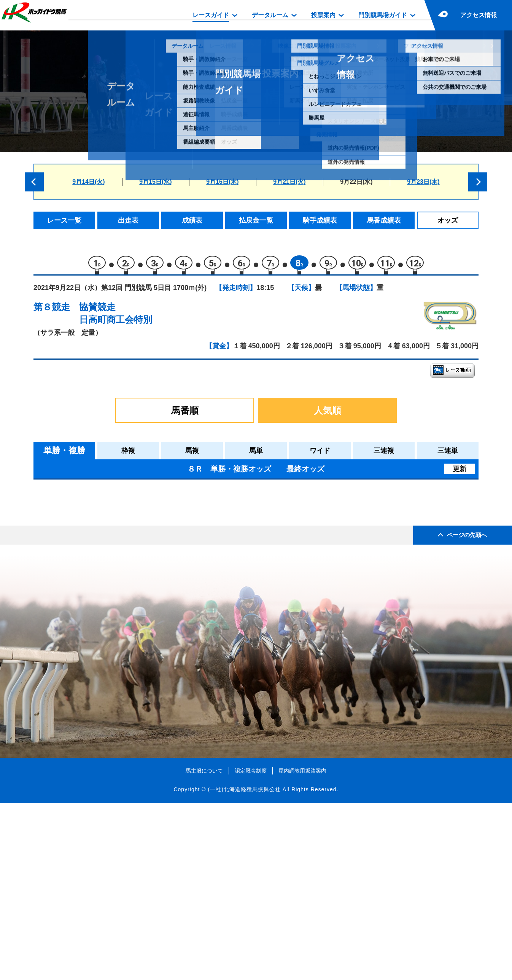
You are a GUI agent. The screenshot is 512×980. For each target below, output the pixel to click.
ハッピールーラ (107, 514)
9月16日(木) (222, 182)
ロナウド (98, 562)
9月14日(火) (88, 182)
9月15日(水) (155, 182)
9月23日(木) (423, 182)
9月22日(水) (356, 182)
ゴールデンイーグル (114, 611)
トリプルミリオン (111, 643)
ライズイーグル (107, 594)
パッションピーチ (111, 578)
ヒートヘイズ (104, 546)
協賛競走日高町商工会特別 (116, 317)
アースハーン (104, 530)
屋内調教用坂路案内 (302, 948)
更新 (460, 472)
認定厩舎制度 (251, 948)
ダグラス (98, 627)
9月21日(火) (289, 182)
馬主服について (204, 948)
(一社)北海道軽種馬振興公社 (244, 967)
